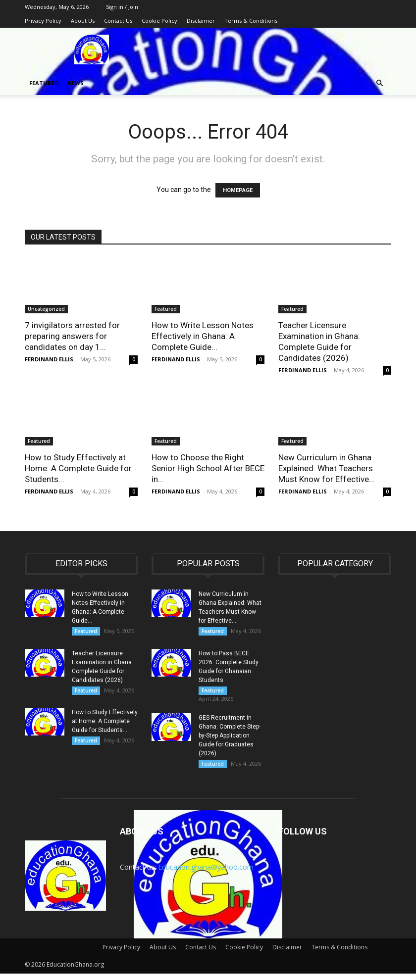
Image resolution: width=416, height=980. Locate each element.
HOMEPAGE (238, 190)
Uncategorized (46, 309)
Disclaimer (201, 21)
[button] (379, 83)
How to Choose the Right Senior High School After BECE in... (208, 468)
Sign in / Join (122, 7)
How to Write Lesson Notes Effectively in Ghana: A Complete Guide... (203, 336)
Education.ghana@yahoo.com (206, 873)
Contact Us (118, 21)
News (76, 83)
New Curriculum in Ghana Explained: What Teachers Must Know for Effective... (327, 468)
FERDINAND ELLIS (49, 359)
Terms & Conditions (251, 21)
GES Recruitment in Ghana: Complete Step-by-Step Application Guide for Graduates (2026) (230, 740)
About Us (83, 21)
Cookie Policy (159, 21)
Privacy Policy (43, 21)
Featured (44, 83)
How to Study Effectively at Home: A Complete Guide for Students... (78, 468)
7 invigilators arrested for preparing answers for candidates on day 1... (72, 336)
